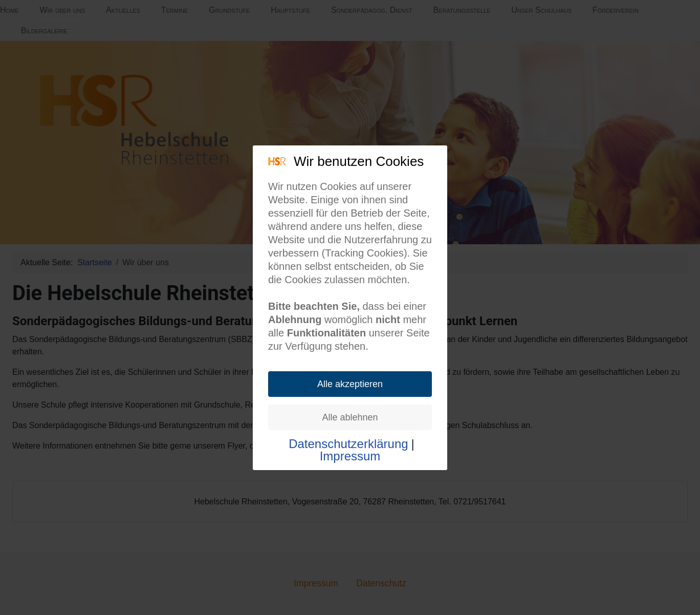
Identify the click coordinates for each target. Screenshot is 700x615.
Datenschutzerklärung (348, 444)
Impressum (350, 456)
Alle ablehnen (350, 417)
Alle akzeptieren (350, 384)
